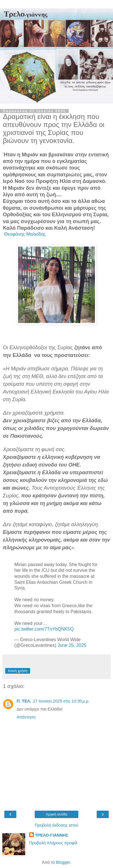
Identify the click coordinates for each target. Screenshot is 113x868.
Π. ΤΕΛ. (24, 701)
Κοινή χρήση (18, 671)
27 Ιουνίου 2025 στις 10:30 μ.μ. (61, 701)
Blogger (63, 862)
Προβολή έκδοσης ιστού (57, 825)
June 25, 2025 (72, 645)
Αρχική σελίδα (57, 814)
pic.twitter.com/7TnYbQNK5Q (44, 629)
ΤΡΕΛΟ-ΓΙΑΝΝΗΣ (52, 835)
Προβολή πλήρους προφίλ (53, 843)
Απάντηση (26, 717)
